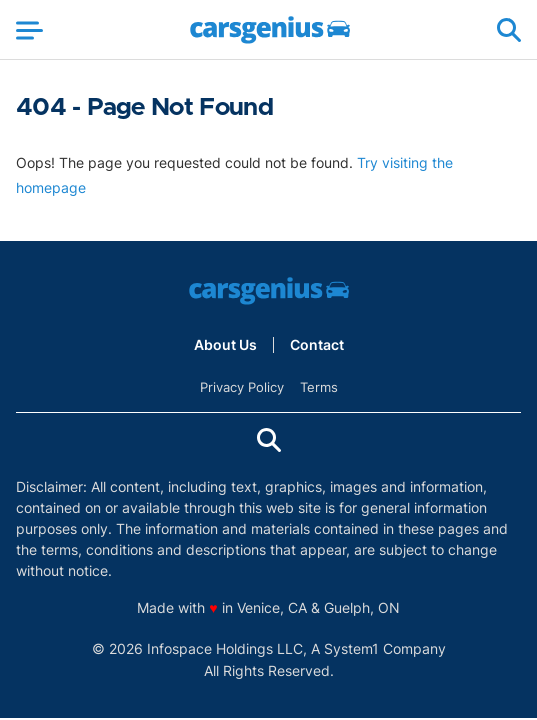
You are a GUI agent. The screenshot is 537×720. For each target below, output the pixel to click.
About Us (225, 345)
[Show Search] (509, 30)
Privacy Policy (242, 387)
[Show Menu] (29, 30)
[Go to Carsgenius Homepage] (270, 30)
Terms (319, 387)
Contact (317, 345)
